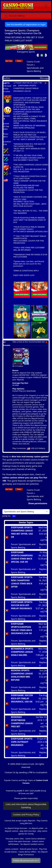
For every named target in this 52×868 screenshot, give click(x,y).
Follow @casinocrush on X (26, 860)
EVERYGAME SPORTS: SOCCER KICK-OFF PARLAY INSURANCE (22, 605)
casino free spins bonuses (19, 841)
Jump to (6, 516)
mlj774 (6, 83)
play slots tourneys (28, 831)
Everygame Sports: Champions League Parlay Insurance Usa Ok (23, 32)
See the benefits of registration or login (26, 24)
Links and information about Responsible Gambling (26, 806)
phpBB (19, 791)
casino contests (12, 849)
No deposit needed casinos (32, 844)
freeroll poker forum (29, 849)
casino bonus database (35, 839)
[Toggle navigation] (46, 6)
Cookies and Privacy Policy (26, 815)
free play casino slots (15, 839)
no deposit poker (36, 828)
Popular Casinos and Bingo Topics (19, 780)
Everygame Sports (26, 52)
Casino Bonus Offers (27, 852)
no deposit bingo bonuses (16, 828)
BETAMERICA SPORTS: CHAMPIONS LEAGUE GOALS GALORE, (22, 652)
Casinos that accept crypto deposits (20, 821)
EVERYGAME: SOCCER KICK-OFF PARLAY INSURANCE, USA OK (22, 698)
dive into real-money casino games (30, 457)
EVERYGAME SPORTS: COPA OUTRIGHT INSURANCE (22, 742)
